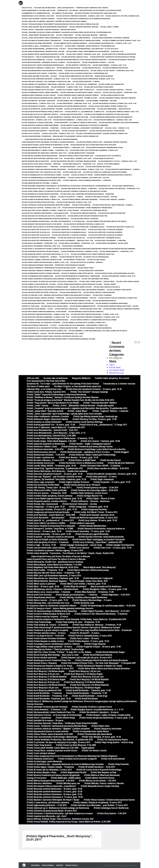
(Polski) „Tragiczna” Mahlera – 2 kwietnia (91, 35)
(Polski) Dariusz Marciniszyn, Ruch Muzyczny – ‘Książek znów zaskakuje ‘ (86, 76)
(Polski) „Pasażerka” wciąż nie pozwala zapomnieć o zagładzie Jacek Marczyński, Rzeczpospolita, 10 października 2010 (66, 32)
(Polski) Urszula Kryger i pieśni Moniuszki (99, 292)
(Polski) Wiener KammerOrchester (82, 306)
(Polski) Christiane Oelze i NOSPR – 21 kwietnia (39, 73)
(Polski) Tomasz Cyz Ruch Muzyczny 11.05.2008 (39, 284)
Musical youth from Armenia (108, 164)
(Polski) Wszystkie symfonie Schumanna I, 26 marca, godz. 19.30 (46, 317)
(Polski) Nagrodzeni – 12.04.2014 (72, 167)
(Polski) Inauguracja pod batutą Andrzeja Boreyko (67, 106)
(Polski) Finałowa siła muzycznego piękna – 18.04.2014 (81, 92)
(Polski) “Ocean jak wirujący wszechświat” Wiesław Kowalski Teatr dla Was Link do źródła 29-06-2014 (60, 24)
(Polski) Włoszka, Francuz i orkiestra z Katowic (121, 309)
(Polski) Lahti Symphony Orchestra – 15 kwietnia (40, 128)
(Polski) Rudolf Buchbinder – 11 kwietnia (110, 240)
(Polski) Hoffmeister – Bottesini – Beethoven (38, 101)
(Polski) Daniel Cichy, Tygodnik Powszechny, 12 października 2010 (83, 73)
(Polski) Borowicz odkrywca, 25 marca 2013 (38, 68)
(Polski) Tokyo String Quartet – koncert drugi (97, 281)
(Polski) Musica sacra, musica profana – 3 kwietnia (41, 164)
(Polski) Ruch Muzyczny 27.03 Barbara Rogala (69, 229)
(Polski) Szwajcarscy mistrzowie (91, 271)
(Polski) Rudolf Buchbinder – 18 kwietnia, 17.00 (39, 243)
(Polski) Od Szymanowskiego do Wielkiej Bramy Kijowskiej (44, 178)
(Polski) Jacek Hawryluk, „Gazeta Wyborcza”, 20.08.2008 (42, 109)
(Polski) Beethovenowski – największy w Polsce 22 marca (43, 62)
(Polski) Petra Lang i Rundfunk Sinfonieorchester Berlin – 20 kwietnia (87, 194)
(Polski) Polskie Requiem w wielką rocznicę (38, 202)
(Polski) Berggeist (74, 62)
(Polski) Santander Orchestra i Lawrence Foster (79, 251)
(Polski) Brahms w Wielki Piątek (68, 68)
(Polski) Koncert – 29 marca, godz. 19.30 (37, 120)
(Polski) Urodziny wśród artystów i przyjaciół (40, 292)
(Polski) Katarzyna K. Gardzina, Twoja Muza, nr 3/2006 (68, 117)
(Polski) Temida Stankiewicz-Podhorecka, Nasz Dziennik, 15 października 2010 (51, 279)
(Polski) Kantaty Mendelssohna (34, 117)
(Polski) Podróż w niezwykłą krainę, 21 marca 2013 (41, 199)
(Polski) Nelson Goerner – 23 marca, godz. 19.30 (86, 169)
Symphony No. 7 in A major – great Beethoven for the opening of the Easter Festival (89, 10)
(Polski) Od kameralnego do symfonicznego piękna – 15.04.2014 (46, 175)
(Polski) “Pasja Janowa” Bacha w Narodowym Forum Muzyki (45, 27)
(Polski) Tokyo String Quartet (128, 281)
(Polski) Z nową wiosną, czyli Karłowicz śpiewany (41, 322)
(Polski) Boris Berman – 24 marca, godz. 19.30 (109, 65)
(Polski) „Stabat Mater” (65, 35)
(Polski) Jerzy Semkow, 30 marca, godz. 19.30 (122, 112)
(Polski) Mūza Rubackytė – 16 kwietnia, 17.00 (79, 164)
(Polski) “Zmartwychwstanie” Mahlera (84, 27)
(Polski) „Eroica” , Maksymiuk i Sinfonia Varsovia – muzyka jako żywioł (49, 30)
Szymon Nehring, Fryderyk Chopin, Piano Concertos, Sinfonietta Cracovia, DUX (52, 336)
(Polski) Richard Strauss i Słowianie (84, 219)
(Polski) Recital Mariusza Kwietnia (83, 213)
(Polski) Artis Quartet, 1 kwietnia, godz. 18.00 (83, 54)
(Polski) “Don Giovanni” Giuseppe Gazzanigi (38, 19)
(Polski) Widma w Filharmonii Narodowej (112, 303)
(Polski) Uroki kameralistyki (70, 292)
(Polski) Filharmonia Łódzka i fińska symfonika (40, 92)
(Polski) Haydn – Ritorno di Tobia (84, 98)
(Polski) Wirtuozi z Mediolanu (66, 309)
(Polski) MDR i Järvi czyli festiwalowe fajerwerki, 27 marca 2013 (94, 150)
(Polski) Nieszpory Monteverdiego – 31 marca (122, 169)
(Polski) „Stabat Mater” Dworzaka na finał (38, 35)
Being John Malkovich (66, 8)
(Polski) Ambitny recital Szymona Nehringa (70, 43)
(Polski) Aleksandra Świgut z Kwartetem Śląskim (82, 40)
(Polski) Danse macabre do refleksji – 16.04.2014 (39, 76)
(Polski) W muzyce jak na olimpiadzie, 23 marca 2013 (118, 298)
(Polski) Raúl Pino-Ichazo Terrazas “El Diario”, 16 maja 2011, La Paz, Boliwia (50, 210)
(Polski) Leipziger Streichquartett (75, 131)
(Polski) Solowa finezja (96, 260)
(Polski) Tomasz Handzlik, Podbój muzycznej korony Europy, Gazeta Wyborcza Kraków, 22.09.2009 (58, 339)
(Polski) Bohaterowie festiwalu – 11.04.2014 (98, 62)
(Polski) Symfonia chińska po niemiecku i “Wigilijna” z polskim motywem (49, 271)
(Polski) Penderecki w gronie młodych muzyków (40, 194)
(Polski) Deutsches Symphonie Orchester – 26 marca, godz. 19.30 (45, 79)
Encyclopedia (48, 865)
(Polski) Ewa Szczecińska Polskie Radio (99, 87)
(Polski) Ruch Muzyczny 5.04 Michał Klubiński (39, 238)
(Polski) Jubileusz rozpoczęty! (71, 114)
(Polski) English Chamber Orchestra (35, 87)
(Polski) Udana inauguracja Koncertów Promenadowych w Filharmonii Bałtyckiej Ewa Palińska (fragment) (63, 290)
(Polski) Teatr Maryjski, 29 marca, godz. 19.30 (119, 276)
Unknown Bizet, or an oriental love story (38, 16)
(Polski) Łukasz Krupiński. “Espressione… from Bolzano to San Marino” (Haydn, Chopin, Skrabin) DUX (60, 136)
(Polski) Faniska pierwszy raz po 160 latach (38, 90)
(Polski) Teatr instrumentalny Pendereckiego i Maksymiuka (77, 276)
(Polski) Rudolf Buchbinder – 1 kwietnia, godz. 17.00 (73, 240)
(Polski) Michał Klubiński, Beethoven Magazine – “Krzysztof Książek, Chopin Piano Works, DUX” (58, 156)
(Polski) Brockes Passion (91, 68)
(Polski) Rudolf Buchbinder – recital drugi (112, 243)
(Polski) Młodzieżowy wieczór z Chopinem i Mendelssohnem (73, 161)
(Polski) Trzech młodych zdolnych (107, 287)
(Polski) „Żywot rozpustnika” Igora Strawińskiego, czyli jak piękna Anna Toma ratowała (56, 38)
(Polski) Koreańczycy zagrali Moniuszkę (37, 122)
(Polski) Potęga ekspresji (81, 205)
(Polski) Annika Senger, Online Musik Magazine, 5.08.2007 (43, 54)
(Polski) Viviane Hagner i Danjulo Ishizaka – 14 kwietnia (43, 298)
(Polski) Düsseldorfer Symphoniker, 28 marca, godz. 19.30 (93, 79)
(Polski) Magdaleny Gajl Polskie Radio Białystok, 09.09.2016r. (93, 145)
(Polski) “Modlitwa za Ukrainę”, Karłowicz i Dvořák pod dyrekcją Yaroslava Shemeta (54, 21)
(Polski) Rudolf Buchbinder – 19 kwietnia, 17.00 (76, 243)
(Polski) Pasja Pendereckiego (123, 186)
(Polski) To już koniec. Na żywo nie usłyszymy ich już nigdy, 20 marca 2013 (50, 281)
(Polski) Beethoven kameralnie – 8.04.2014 (37, 60)
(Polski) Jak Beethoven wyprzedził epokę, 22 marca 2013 (42, 112)
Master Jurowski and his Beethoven (35, 161)
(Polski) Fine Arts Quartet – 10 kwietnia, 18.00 (120, 92)
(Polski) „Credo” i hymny (109, 27)
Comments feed (117, 370)
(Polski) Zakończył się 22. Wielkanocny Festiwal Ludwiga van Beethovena (50, 328)
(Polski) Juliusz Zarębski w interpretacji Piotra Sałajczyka (107, 114)
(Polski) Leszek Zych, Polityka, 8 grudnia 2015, (122, 16)
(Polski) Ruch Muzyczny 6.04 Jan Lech (71, 238)
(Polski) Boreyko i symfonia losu (78, 65)
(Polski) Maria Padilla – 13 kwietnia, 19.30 (69, 147)
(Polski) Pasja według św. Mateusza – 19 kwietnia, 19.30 (119, 188)
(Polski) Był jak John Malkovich (77, 71)
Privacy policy (72, 865)
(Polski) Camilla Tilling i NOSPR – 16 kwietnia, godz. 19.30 (112, 71)
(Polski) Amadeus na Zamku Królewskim (37, 43)
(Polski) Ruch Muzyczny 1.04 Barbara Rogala (88, 227)
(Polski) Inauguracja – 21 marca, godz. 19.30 (38, 103)
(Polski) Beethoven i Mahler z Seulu (75, 57)
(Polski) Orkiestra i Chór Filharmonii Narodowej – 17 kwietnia (87, 180)
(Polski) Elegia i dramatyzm (86, 84)
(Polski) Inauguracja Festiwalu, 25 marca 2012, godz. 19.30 (114, 103)
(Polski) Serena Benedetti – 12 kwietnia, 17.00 (116, 251)
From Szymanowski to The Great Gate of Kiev (39, 10)
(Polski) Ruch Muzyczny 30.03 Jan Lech (36, 235)
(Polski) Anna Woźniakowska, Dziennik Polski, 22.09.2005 (43, 51)
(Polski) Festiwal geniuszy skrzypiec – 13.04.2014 (114, 90)
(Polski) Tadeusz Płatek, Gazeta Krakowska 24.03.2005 (115, 273)
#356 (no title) (27, 8)
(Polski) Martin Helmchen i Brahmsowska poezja (104, 147)
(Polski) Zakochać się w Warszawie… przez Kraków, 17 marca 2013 (83, 325)
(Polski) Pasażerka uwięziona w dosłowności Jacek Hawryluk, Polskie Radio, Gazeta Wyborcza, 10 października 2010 (66, 186)
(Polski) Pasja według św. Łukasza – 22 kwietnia (79, 188)
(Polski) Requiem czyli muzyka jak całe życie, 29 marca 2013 (44, 216)
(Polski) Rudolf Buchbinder (72, 246)
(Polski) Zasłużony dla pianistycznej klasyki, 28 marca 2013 (44, 331)
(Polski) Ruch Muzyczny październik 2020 (37, 240)
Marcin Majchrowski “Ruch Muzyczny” (36, 147)
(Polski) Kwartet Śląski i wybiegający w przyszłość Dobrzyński (84, 125)
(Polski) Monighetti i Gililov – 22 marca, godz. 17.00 (117, 161)
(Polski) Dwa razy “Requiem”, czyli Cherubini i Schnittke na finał (46, 81)
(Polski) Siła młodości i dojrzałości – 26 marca (40, 257)
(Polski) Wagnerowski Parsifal (104, 301)
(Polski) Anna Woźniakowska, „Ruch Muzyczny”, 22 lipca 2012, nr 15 (93, 49)
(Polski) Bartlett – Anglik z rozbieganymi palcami (41, 57)
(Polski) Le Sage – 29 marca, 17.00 (117, 128)
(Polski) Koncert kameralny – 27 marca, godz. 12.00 (72, 120)
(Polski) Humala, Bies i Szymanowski (71, 101)
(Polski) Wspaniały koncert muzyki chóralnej (86, 312)
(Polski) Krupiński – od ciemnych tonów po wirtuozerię (76, 122)
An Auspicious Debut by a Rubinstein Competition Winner (105, 172)
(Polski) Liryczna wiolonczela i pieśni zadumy (107, 131)
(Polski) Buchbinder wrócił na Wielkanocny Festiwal (42, 71)
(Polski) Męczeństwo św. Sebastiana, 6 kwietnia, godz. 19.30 (44, 153)
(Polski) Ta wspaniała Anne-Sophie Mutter (77, 273)
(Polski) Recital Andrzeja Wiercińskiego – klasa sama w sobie (45, 213)
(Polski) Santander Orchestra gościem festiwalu (40, 251)
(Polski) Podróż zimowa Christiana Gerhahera (80, 199)
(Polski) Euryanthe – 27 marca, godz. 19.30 (67, 87)
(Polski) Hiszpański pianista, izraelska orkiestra (117, 98)
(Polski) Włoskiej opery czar (91, 309)
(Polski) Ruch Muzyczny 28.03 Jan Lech (36, 232)
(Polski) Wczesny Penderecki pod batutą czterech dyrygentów (70, 303)
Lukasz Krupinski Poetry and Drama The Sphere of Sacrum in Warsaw (51, 139)
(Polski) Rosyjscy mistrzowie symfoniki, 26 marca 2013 (84, 224)
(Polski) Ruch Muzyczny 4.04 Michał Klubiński (105, 235)
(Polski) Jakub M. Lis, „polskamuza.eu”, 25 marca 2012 (85, 112)
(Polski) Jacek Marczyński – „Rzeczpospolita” (114, 109)
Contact (60, 865)
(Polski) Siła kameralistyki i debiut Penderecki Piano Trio (92, 254)
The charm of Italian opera (62, 13)
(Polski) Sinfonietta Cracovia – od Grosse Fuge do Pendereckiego (84, 257)
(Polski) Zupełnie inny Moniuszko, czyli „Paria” (66, 333)
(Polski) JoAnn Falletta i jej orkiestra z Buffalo (40, 114)
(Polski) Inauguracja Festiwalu (34, 106)
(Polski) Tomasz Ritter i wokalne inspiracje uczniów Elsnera (45, 287)
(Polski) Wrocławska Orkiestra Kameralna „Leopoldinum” (44, 312)
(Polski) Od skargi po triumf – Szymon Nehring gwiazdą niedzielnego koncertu (101, 175)
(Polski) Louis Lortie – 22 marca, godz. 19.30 (58, 133)
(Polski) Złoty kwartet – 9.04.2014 (34, 333)
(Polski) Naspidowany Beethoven (98, 167)
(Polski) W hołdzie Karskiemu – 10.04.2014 (81, 298)
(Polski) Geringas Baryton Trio (112, 95)
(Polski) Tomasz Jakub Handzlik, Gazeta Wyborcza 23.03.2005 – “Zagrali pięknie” (87, 284)
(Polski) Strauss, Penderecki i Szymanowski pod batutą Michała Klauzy (49, 268)
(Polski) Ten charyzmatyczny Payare (95, 279)
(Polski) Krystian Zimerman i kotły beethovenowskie (119, 122)
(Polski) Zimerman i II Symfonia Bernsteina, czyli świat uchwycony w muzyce (98, 331)
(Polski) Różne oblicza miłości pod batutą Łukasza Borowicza (45, 227)
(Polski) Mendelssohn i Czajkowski (81, 153)
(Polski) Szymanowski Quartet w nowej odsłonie (41, 273)
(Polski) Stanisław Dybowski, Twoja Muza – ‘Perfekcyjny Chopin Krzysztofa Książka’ (53, 265)
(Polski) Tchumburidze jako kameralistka (37, 276)
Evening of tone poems (30, 306)
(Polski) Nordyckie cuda (72, 172)
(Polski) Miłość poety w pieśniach (108, 156)
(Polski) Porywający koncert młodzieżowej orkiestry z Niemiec (46, 205)
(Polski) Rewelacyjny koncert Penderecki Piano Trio (88, 216)
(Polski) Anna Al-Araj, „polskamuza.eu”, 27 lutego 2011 (42, 46)
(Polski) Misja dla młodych (103, 158)
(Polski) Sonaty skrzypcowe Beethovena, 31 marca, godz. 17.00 (45, 262)
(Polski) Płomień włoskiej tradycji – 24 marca (39, 197)
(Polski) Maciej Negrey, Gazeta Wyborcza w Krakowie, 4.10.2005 (45, 145)
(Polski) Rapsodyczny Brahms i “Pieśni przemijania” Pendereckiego (87, 208)
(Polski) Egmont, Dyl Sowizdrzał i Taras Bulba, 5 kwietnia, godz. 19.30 (48, 84)
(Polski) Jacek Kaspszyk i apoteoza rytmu (80, 109)
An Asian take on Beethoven (45, 8)
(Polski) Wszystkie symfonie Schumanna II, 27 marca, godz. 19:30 (95, 317)
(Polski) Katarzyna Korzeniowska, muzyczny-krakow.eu (111, 117)
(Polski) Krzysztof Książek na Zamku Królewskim (40, 125)
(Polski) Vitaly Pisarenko (102, 295)
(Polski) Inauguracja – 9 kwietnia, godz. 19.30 (74, 103)
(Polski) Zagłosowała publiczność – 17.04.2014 (39, 325)
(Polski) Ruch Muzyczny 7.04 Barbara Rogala (104, 238)
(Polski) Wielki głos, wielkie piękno (54, 306)
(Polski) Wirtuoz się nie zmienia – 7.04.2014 (37, 309)
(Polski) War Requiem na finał (33, 303)
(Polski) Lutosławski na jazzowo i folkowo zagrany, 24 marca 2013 (102, 133)
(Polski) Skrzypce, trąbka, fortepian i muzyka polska (42, 260)
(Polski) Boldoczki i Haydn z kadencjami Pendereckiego (43, 65)
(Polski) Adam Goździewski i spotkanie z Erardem (111, 38)
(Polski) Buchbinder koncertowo (115, 68)
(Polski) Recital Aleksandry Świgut (94, 210)
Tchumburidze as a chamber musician (36, 13)
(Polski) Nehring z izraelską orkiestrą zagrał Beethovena (44, 169)
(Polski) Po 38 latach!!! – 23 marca (71, 197)
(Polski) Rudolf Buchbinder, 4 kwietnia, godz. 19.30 (41, 246)
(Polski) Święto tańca (86, 268)
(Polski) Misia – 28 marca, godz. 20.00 (78, 158)
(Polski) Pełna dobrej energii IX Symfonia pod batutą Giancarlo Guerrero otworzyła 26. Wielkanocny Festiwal (64, 191)
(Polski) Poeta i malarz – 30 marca (112, 199)
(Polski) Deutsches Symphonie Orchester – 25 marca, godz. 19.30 (80, 16)
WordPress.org (116, 373)
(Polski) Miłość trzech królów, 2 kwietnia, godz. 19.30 (42, 158)
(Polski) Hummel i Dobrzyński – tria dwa (101, 101)
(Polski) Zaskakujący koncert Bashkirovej (96, 328)
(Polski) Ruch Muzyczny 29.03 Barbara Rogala (69, 232)
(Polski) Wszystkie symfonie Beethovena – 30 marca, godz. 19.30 (45, 314)
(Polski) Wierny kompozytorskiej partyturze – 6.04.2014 (118, 306)
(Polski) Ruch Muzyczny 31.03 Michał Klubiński (69, 235)
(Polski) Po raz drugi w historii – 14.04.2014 (101, 197)
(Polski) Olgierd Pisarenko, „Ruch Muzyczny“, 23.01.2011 (89, 178)
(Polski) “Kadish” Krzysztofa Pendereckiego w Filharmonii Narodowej (83, 19)
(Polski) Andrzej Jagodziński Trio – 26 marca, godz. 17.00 (110, 43)
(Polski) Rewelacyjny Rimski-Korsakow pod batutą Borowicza (45, 219)
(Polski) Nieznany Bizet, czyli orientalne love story (41, 172)
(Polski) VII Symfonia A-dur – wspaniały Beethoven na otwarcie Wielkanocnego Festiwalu (56, 295)
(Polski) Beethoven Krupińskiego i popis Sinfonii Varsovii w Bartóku (80, 60)
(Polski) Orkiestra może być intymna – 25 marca (40, 183)
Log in (112, 365)
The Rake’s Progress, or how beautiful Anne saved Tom (95, 13)
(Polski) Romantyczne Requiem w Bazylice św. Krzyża (106, 221)
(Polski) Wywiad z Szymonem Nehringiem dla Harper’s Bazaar (45, 320)
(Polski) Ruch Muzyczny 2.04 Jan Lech (120, 227)
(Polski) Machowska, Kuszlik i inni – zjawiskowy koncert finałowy (102, 142)
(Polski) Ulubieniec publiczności (119, 290)
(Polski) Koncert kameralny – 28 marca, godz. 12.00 (113, 120)
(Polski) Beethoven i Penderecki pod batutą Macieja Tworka (113, 57)
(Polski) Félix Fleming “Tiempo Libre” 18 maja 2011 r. (75, 90)
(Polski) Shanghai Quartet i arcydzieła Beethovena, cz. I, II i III (45, 254)
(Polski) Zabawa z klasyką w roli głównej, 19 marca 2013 (84, 322)
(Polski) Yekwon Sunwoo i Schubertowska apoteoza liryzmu (93, 320)
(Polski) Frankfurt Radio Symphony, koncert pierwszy (78, 95)
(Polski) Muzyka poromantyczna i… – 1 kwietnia (40, 167)
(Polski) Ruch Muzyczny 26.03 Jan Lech (36, 229)
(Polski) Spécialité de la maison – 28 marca (86, 262)
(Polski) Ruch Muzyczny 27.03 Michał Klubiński (105, 229)
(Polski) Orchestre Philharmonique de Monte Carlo (41, 180)
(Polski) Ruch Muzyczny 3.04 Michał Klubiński (105, 232)
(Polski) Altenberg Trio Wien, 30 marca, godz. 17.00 (121, 40)
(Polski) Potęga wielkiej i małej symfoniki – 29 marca (112, 205)
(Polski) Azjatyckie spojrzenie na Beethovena (119, 54)
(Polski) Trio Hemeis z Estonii (81, 287)
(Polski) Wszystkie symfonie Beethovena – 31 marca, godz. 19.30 (95, 314)
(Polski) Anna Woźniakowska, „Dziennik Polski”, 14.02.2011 (44, 49)
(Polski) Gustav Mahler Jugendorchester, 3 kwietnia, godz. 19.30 (46, 98)
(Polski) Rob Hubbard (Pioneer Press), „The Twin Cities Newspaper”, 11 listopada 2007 (53, 221)
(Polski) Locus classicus (31, 133)
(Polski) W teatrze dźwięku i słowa (78, 301)
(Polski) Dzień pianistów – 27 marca (86, 81)
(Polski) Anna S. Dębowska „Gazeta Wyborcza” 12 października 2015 (90, 46)
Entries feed (115, 367)
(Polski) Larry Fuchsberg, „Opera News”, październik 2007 (82, 128)
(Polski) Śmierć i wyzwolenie (74, 260)
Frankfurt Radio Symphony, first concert (92, 8)
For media (35, 865)
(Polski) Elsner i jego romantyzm (111, 84)
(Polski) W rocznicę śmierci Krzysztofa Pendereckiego (42, 301)
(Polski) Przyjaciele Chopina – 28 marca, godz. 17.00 (41, 208)
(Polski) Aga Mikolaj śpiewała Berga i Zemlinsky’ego (42, 40)
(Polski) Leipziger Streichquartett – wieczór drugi (41, 131)
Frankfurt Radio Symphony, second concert (39, 95)
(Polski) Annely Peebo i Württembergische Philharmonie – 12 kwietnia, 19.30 (95, 51)
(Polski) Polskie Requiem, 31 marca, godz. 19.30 (74, 202)
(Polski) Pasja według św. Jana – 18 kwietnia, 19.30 (40, 188)
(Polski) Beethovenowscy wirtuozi (122, 60)
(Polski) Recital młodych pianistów (112, 213)
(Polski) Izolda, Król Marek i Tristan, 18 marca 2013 (108, 106)
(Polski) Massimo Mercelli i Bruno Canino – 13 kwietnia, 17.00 (45, 150)
